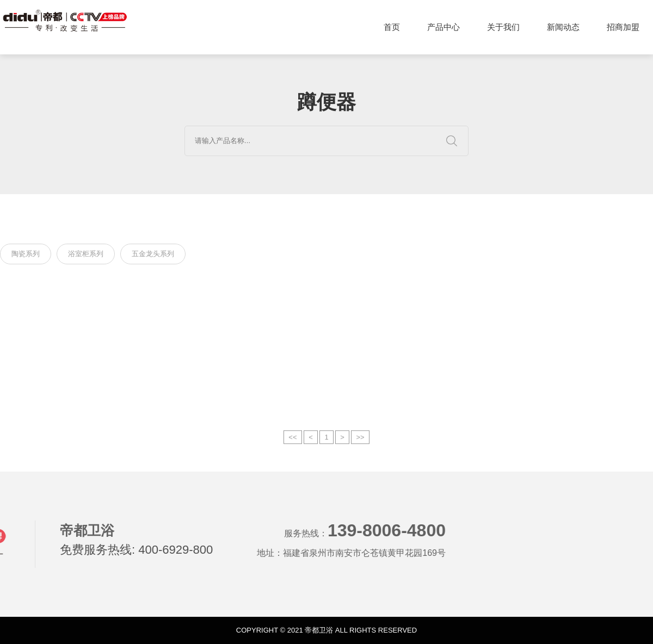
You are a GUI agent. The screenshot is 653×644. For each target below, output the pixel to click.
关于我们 (503, 27)
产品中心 (443, 27)
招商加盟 (623, 27)
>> (360, 445)
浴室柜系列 (86, 255)
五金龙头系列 (153, 255)
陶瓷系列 (26, 255)
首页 (392, 27)
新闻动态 (563, 27)
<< (292, 445)
